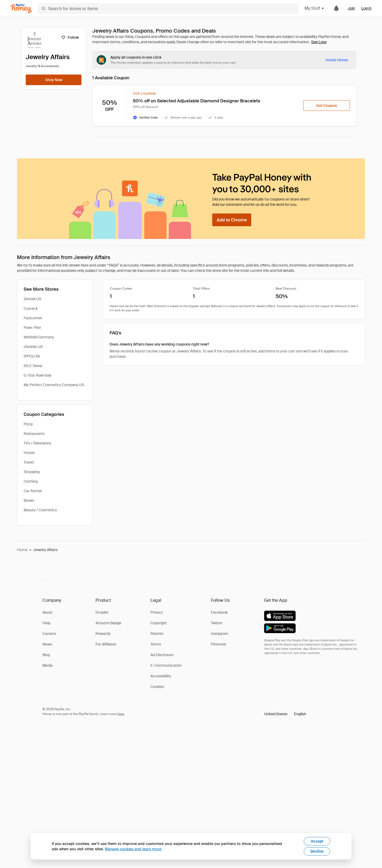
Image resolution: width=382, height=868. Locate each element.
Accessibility (161, 676)
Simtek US (32, 299)
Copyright (159, 623)
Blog (46, 655)
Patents (157, 634)
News (47, 644)
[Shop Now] (54, 80)
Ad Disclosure (162, 655)
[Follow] (70, 37)
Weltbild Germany (39, 337)
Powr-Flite (32, 328)
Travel (29, 462)
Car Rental (33, 491)
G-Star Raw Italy (38, 375)
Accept (317, 841)
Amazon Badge (108, 623)
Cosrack (31, 308)
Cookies (157, 687)
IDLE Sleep (33, 366)
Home (22, 550)
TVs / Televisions (37, 443)
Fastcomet (33, 318)
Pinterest (219, 644)
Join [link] (351, 8)
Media (48, 665)
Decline (317, 851)
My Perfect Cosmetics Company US (54, 385)
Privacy (157, 612)
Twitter (217, 623)
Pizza (28, 424)
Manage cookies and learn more (133, 849)
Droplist (102, 612)
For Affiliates (106, 644)
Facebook (219, 612)
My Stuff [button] (314, 8)
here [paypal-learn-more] (121, 714)
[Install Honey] (337, 60)
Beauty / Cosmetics (40, 510)
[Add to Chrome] (232, 220)
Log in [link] (366, 8)
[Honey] (21, 9)
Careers (49, 634)
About (47, 612)
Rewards (103, 634)
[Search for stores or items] (168, 8)
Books (29, 500)
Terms (156, 644)
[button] (285, 714)
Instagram (220, 634)
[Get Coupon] (327, 106)
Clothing (31, 481)
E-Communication (166, 665)
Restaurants (34, 434)
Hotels (29, 453)
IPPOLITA (32, 356)
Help (46, 623)
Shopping (32, 472)
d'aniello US (33, 347)
